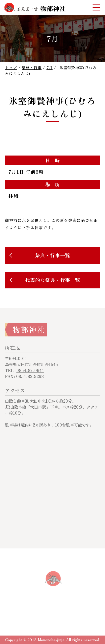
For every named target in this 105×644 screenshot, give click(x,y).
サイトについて (37, 610)
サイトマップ (70, 610)
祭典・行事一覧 (53, 255)
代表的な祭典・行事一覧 (53, 280)
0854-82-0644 (30, 370)
